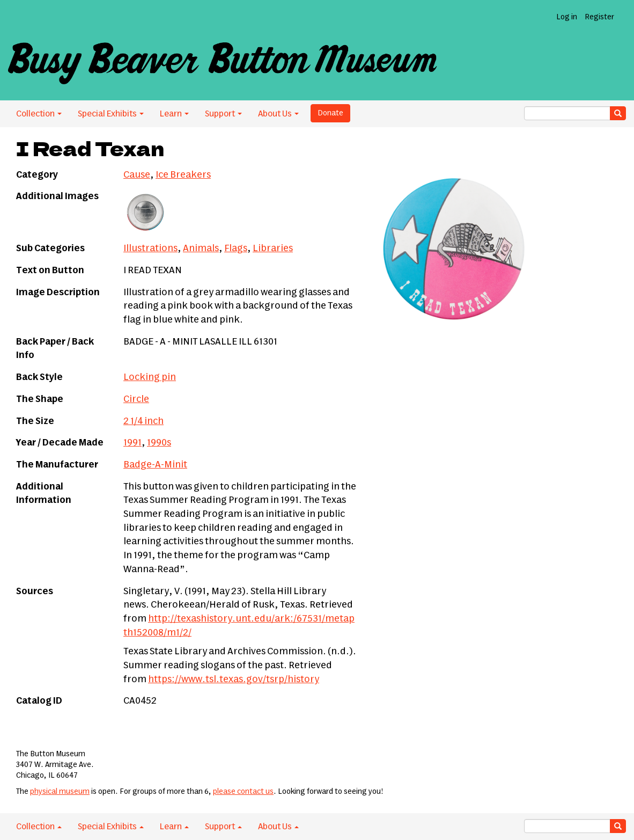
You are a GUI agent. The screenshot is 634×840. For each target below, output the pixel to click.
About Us (278, 114)
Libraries (273, 249)
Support (223, 114)
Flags (236, 249)
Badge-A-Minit (155, 465)
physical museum (60, 792)
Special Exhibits (111, 114)
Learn (174, 114)
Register (599, 17)
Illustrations (150, 249)
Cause (137, 175)
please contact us (243, 792)
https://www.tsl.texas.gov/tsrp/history (234, 680)
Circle (136, 399)
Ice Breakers (183, 175)
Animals (201, 249)
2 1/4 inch (143, 421)
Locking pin (150, 377)
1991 (132, 443)
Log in (567, 17)
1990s (159, 443)
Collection (39, 114)
